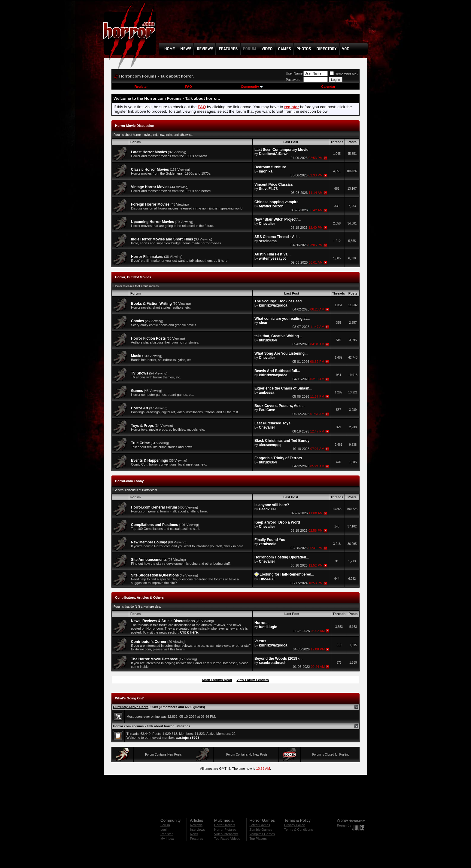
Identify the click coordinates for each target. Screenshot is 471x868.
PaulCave (267, 410)
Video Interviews (226, 834)
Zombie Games (261, 830)
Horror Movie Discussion (135, 126)
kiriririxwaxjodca (273, 305)
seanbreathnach (273, 663)
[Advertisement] (265, 26)
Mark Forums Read (217, 680)
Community (252, 87)
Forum (165, 825)
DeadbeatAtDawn (274, 154)
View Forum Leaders (252, 680)
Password (293, 80)
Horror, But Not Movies (133, 277)
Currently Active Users (131, 707)
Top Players (258, 839)
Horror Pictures (225, 830)
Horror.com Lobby (129, 481)
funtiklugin (268, 627)
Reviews (196, 825)
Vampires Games (262, 834)
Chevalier (267, 224)
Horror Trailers (225, 825)
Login (164, 830)
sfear (263, 323)
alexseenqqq (270, 445)
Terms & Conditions (298, 830)
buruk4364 (268, 340)
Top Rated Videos (227, 839)
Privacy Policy (294, 825)
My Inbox (167, 839)
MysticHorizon (271, 206)
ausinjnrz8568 (188, 738)
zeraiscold (268, 544)
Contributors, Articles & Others (139, 598)
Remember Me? (344, 74)
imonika (266, 171)
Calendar (328, 87)
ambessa (267, 393)
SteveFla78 (268, 189)
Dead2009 (267, 509)
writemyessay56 (273, 258)
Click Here (189, 632)
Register (141, 87)
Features (196, 839)
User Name (294, 73)
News (194, 834)
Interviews (197, 830)
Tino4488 (267, 579)
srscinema (268, 241)
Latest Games (260, 825)
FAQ (188, 87)
